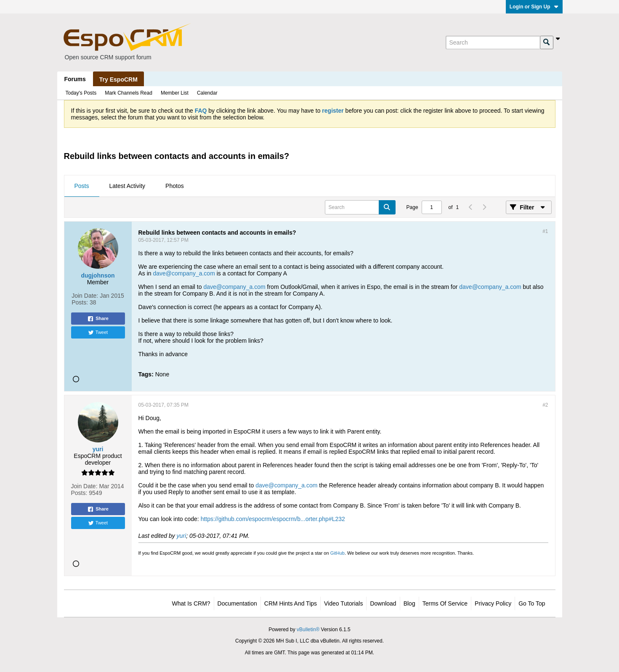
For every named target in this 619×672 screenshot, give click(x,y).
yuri (182, 536)
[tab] (82, 186)
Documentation (237, 603)
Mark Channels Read (129, 93)
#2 (545, 405)
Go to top (532, 603)
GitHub (337, 553)
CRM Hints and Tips (291, 603)
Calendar (207, 93)
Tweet (98, 333)
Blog (409, 603)
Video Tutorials (343, 603)
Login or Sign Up (534, 7)
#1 (545, 231)
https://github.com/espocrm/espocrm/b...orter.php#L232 (273, 519)
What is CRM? (191, 603)
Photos (175, 186)
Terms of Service (445, 603)
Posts (82, 186)
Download (383, 603)
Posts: (80, 302)
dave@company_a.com (184, 273)
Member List (175, 93)
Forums (75, 79)
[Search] (493, 42)
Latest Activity (128, 186)
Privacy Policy (493, 603)
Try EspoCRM (118, 79)
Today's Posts (81, 93)
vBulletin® (308, 630)
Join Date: (85, 296)
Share (98, 319)
